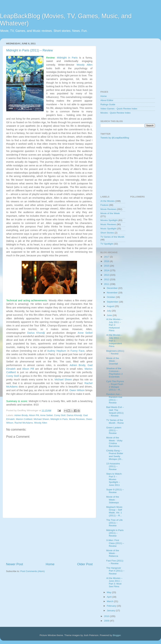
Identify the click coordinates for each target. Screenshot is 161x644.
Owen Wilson (77, 390)
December (113, 288)
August (111, 306)
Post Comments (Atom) (33, 571)
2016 (107, 261)
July (109, 311)
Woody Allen (84, 65)
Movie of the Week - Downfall (113, 361)
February (112, 606)
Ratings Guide (108, 104)
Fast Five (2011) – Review (115, 562)
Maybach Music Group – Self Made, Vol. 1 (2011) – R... (114, 511)
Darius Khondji (36, 333)
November (113, 293)
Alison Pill (28, 369)
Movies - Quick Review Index (115, 113)
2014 (107, 270)
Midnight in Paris (67, 58)
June (110, 315)
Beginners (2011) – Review (115, 352)
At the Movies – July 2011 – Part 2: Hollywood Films (114, 325)
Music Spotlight (108, 229)
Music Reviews (108, 224)
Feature (104, 205)
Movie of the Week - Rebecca (113, 553)
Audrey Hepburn (57, 351)
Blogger (117, 635)
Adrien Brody (77, 365)
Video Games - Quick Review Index (119, 109)
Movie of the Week (110, 213)
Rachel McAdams (24, 423)
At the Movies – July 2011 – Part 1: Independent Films (114, 341)
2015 (107, 266)
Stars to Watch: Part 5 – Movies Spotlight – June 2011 (114, 479)
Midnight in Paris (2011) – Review (30, 50)
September (113, 302)
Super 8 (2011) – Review (115, 491)
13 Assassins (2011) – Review (113, 466)
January (111, 611)
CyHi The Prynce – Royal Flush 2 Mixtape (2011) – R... (115, 386)
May (109, 592)
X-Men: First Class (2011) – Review (115, 543)
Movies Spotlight (109, 220)
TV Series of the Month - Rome (115, 422)
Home (50, 564)
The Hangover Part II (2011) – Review (115, 571)
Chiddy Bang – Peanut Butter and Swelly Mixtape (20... (115, 455)
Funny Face (77, 351)
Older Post (85, 564)
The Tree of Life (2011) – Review (115, 523)
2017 (107, 257)
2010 (107, 616)
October (111, 297)
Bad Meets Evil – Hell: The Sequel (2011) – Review (115, 411)
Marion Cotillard (24, 419)
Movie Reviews (77, 419)
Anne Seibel (85, 333)
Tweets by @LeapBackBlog (115, 138)
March (110, 601)
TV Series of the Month (112, 237)
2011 (107, 284)
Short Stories (107, 233)
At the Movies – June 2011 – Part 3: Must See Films (114, 582)
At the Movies (108, 201)
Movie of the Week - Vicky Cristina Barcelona (114, 442)
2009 (107, 621)
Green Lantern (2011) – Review (114, 430)
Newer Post (15, 564)
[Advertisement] (49, 540)
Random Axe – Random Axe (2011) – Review (114, 398)
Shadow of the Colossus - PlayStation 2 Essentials (115, 373)
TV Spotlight (107, 244)
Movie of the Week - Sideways (113, 500)
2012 (107, 279)
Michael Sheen (63, 380)
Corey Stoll (13, 376)
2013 (107, 275)
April (109, 597)
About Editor (107, 100)
